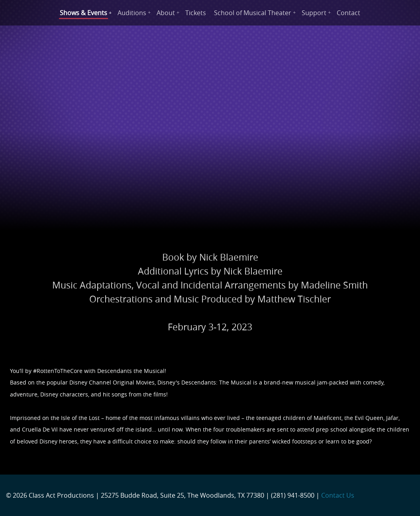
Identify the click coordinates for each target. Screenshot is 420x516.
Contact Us (338, 495)
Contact (348, 13)
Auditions (132, 13)
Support (314, 13)
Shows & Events (83, 13)
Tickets (196, 13)
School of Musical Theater (253, 13)
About (166, 13)
